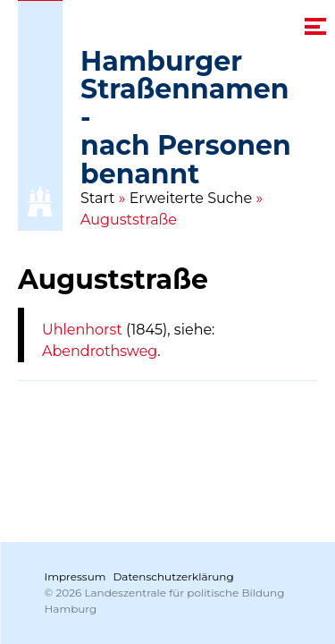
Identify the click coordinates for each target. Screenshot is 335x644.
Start (98, 198)
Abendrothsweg (100, 351)
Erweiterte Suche (191, 198)
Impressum (75, 576)
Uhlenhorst (82, 330)
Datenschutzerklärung (173, 576)
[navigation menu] (315, 26)
